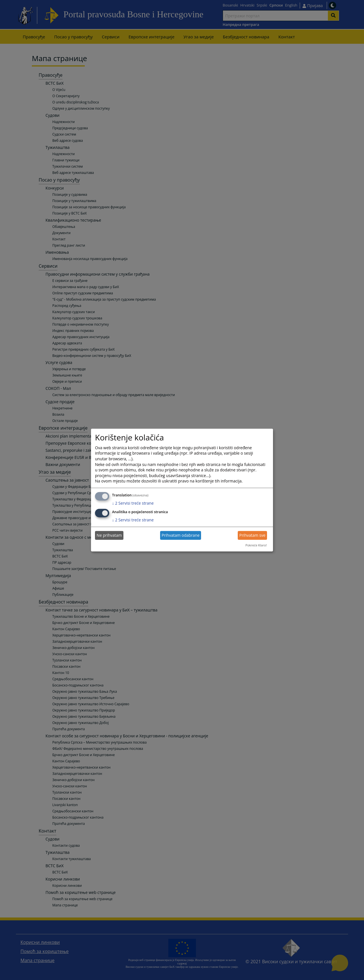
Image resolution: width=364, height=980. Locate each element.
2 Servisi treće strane (133, 503)
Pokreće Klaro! (256, 545)
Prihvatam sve (252, 535)
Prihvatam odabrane (181, 535)
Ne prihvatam (109, 535)
